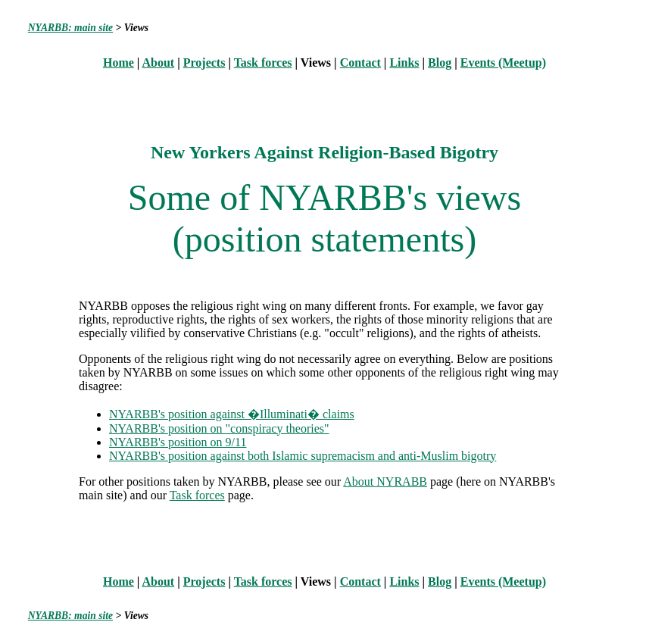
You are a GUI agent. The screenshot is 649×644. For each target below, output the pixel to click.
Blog (440, 63)
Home (119, 63)
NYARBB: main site (70, 28)
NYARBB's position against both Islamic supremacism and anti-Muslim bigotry (303, 456)
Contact (360, 63)
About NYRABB (385, 481)
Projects (204, 63)
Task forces (263, 63)
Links (404, 63)
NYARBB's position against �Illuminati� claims (232, 414)
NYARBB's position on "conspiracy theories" (219, 428)
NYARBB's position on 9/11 (178, 442)
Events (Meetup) (503, 63)
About (159, 63)
